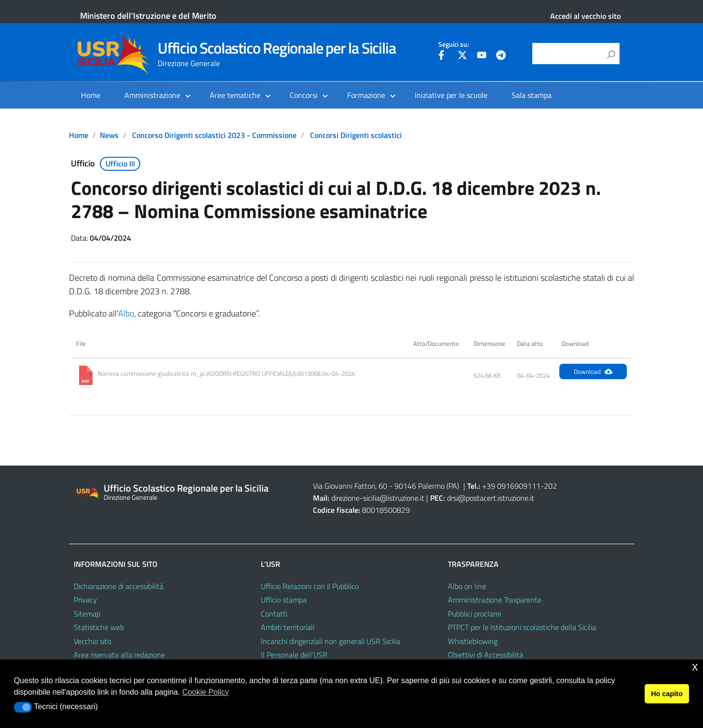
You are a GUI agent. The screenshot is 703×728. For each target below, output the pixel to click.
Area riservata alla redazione (119, 655)
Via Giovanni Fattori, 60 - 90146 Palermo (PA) (386, 486)
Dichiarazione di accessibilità (119, 586)
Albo (126, 313)
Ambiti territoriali (288, 627)
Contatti (274, 614)
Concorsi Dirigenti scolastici (356, 135)
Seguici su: (453, 44)
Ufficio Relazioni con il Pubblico (310, 586)
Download (593, 371)
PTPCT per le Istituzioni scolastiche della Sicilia (522, 627)
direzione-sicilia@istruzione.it (378, 498)
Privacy (85, 600)
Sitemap (87, 614)
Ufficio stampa (284, 600)
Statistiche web (99, 627)
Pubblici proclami (474, 614)
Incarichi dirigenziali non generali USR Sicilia (331, 641)
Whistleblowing (473, 641)
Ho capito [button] (667, 694)
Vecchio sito (93, 641)
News (109, 135)
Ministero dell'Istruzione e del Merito (148, 16)
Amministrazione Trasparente (495, 600)
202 (550, 486)
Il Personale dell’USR (294, 655)
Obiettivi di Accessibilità (486, 655)
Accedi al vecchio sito (585, 16)
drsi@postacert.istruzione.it (491, 498)
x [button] (695, 666)
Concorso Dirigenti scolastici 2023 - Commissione (214, 135)
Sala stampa (532, 95)
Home (91, 95)
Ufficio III (120, 164)
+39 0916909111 (511, 486)
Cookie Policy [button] (206, 692)
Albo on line (467, 586)
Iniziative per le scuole (451, 95)
